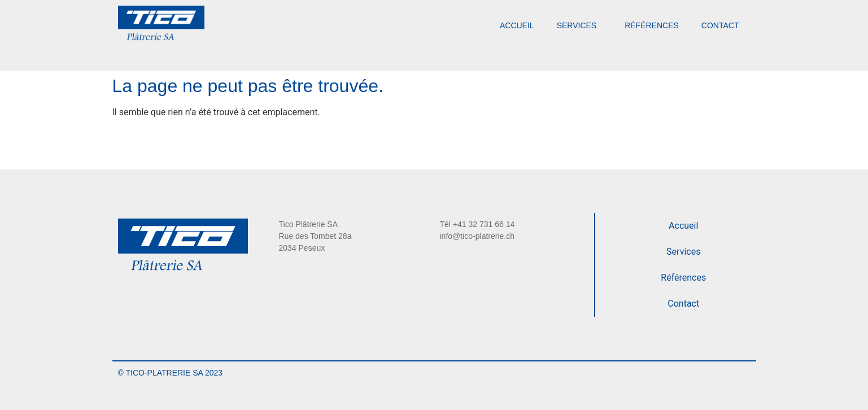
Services (580, 25)
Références (652, 25)
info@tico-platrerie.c (475, 236)
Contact (720, 25)
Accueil (517, 25)
